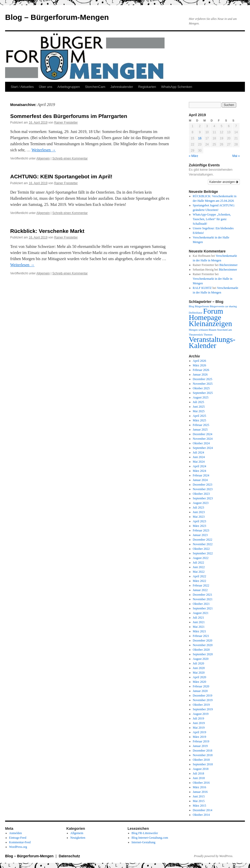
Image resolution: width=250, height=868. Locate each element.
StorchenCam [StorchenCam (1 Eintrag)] (224, 330)
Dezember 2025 (203, 379)
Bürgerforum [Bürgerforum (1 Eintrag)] (202, 306)
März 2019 (199, 737)
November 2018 (203, 755)
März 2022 (199, 581)
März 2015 (199, 806)
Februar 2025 (201, 425)
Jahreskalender (122, 87)
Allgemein (43, 158)
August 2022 (201, 558)
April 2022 (199, 576)
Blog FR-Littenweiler (145, 833)
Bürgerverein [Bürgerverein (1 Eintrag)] (217, 306)
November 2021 (203, 599)
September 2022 (203, 553)
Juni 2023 (199, 512)
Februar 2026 (201, 370)
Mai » (236, 156)
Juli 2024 (198, 452)
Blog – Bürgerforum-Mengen (57, 17)
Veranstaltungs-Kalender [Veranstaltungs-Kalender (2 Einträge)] (212, 342)
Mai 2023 (199, 517)
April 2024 (199, 466)
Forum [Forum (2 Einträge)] (213, 311)
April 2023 (199, 521)
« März (193, 156)
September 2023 (203, 498)
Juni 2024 (199, 457)
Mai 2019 (199, 728)
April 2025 (199, 416)
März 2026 (199, 365)
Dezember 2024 (203, 434)
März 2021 (199, 631)
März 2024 (199, 471)
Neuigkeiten (78, 838)
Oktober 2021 (201, 604)
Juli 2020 (198, 663)
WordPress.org (18, 847)
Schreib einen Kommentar (70, 158)
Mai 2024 (199, 462)
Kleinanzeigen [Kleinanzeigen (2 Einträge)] (210, 324)
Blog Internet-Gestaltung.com (150, 838)
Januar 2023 (200, 535)
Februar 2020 (201, 686)
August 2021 (201, 613)
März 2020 (199, 682)
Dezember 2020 (203, 640)
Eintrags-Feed (18, 838)
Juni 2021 (199, 622)
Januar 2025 (200, 430)
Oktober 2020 (201, 650)
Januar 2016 (200, 792)
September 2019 (203, 709)
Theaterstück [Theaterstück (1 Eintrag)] (196, 335)
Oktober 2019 (201, 705)
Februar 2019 (201, 741)
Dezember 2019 (203, 696)
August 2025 (201, 397)
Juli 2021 (198, 618)
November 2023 (203, 489)
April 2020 (199, 677)
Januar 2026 (200, 375)
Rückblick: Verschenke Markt (47, 231)
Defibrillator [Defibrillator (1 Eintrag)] (196, 313)
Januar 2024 (200, 480)
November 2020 (203, 645)
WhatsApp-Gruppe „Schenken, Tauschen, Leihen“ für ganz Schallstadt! (212, 219)
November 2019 (203, 700)
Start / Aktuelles (22, 87)
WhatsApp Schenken (177, 87)
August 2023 (201, 503)
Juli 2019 (198, 718)
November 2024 (203, 439)
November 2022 (203, 544)
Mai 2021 (199, 627)
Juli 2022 (198, 563)
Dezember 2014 (203, 810)
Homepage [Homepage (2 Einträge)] (205, 317)
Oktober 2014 (201, 815)
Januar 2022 (200, 590)
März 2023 (199, 526)
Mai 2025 (199, 411)
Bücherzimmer (228, 265)
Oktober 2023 (201, 494)
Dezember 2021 (203, 595)
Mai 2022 (199, 572)
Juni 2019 (199, 723)
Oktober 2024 (201, 443)
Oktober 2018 (201, 760)
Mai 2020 (199, 673)
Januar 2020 (200, 691)
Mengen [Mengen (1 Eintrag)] (193, 330)
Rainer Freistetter (66, 123)
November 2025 (203, 384)
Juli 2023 (198, 508)
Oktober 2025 (201, 388)
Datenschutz (69, 856)
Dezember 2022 (203, 540)
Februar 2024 (201, 475)
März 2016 (199, 787)
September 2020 (203, 654)
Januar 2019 (200, 746)
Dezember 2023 (203, 485)
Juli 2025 (198, 402)
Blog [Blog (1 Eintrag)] (191, 306)
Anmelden (16, 833)
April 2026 (199, 361)
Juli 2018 (198, 773)
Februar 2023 (201, 530)
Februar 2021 (201, 636)
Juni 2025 (199, 407)
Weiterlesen (44, 150)
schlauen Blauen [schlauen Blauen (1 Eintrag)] (207, 330)
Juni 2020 (199, 668)
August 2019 (201, 714)
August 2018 (201, 769)
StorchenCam (95, 87)
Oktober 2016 (201, 783)
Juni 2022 (199, 567)
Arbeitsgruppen (69, 87)
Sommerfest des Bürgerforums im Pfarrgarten (69, 116)
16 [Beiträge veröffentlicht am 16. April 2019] (200, 138)
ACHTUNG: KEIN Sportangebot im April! (61, 176)
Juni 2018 (199, 778)
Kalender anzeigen (224, 182)
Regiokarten (147, 87)
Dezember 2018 (203, 751)
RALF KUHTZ (202, 288)
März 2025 (199, 420)
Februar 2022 (201, 585)
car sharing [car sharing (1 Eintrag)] (231, 306)
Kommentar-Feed (20, 842)
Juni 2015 (199, 796)
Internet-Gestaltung (143, 842)
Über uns (46, 87)
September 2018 (203, 764)
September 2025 (203, 393)
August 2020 (201, 659)
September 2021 (203, 608)
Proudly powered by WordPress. (214, 856)
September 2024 (203, 448)
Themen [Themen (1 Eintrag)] (208, 335)
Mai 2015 (199, 801)
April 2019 (199, 732)
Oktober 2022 (201, 549)
